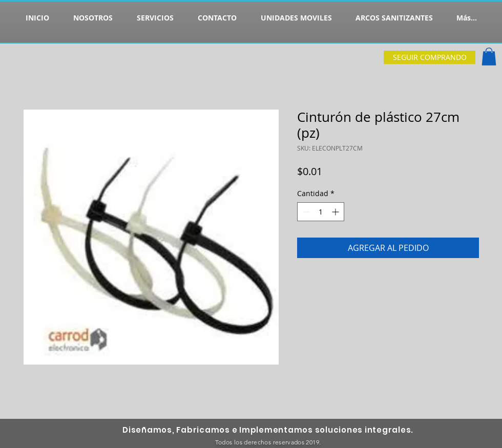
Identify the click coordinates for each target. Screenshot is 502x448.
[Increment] (336, 212)
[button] (489, 57)
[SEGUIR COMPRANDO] (430, 57)
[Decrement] (305, 212)
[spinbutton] (321, 212)
